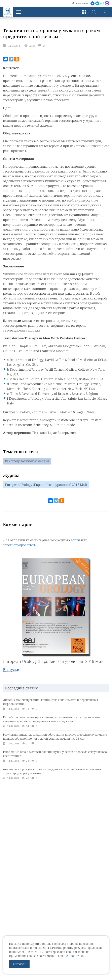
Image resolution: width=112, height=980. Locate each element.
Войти (104, 12)
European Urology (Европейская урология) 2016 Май (46, 485)
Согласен (19, 964)
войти (75, 540)
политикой (78, 956)
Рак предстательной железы (27, 461)
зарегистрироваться (19, 545)
